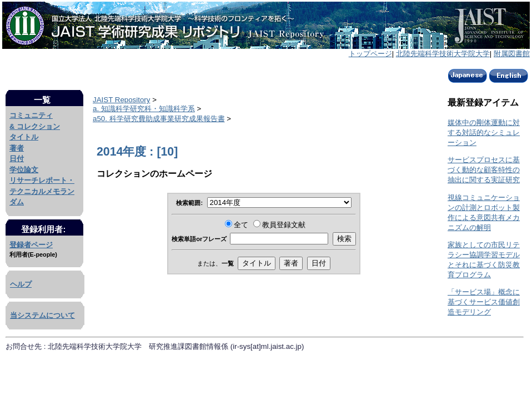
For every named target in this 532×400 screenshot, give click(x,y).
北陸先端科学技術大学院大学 (443, 54)
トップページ (370, 54)
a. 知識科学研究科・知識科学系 (144, 109)
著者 (17, 148)
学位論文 (24, 170)
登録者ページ (31, 245)
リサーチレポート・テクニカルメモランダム (42, 191)
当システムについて (42, 315)
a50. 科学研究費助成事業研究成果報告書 (159, 119)
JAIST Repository (121, 100)
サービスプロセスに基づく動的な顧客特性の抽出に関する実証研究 (484, 170)
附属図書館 (512, 54)
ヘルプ (21, 284)
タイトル (24, 137)
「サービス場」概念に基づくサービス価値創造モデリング (484, 302)
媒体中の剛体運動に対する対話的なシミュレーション (484, 132)
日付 (17, 159)
